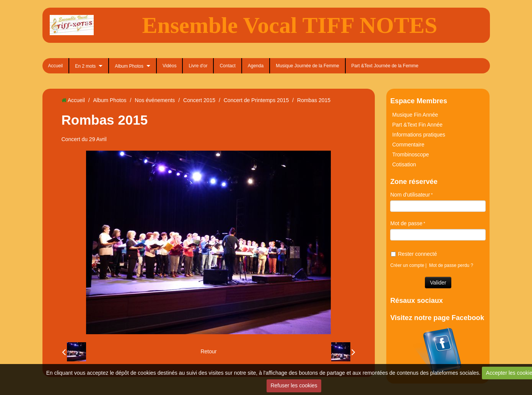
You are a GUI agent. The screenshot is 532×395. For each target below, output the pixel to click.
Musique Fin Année (415, 115)
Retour (208, 351)
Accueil (56, 66)
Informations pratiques (419, 135)
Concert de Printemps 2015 (256, 100)
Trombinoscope (410, 154)
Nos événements (155, 100)
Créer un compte (407, 265)
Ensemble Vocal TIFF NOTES (290, 25)
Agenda (256, 66)
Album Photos (129, 66)
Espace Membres (419, 101)
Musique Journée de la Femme (307, 66)
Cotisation (404, 164)
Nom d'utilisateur (410, 195)
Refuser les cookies (294, 385)
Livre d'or (198, 66)
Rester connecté (414, 254)
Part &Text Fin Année (417, 125)
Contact (227, 66)
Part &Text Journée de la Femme (385, 66)
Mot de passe (406, 223)
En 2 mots (85, 66)
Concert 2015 (199, 100)
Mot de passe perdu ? (451, 265)
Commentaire (408, 145)
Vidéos (169, 66)
